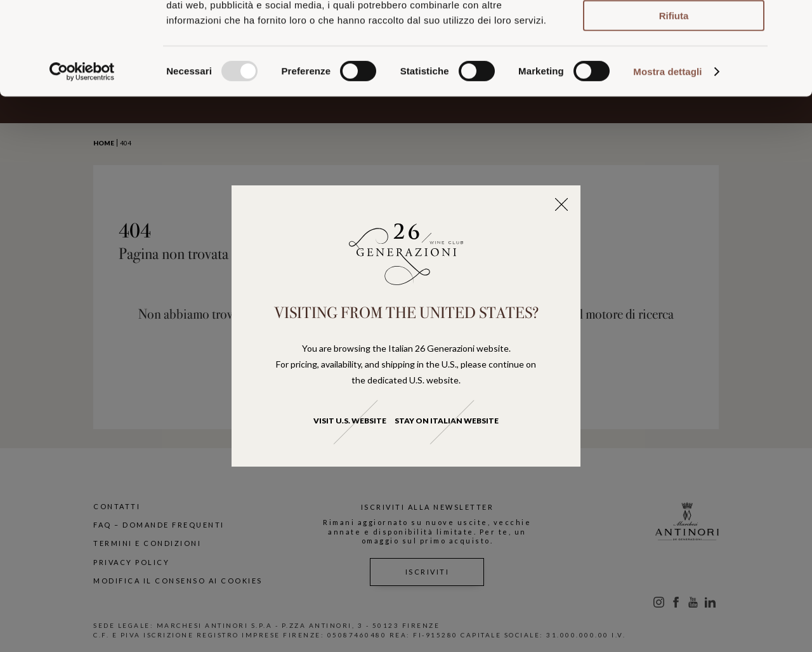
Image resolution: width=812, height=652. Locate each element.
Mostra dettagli (667, 158)
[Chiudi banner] (792, 20)
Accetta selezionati (673, 67)
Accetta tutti (674, 31)
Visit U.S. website (350, 421)
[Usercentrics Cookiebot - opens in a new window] (82, 159)
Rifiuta (674, 103)
